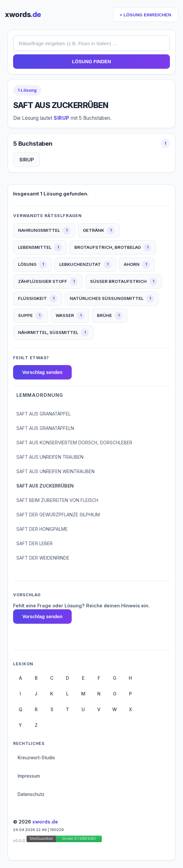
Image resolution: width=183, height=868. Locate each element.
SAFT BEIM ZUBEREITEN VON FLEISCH (57, 500)
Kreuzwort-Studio (36, 758)
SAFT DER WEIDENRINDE (43, 558)
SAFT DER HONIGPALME (42, 529)
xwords (23, 14)
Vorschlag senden (42, 372)
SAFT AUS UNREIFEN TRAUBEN (50, 457)
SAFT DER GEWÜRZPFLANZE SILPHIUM (58, 515)
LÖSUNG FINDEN (91, 62)
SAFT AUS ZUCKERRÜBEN (45, 486)
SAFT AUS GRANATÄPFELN (45, 428)
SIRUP (27, 160)
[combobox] (91, 43)
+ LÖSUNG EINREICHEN (146, 15)
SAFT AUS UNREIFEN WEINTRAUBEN (55, 471)
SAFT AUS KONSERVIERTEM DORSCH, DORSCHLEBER (74, 443)
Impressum (29, 776)
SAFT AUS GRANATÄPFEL (44, 414)
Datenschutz (31, 794)
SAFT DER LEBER (35, 544)
